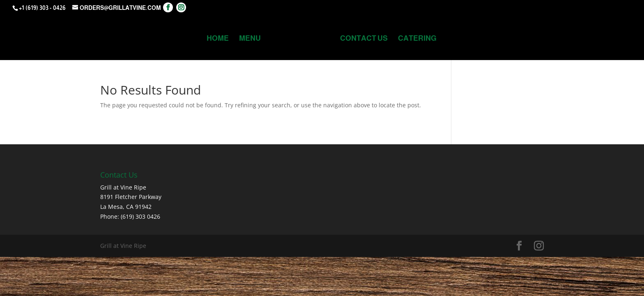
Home (218, 39)
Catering (417, 39)
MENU (250, 39)
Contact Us (364, 39)
